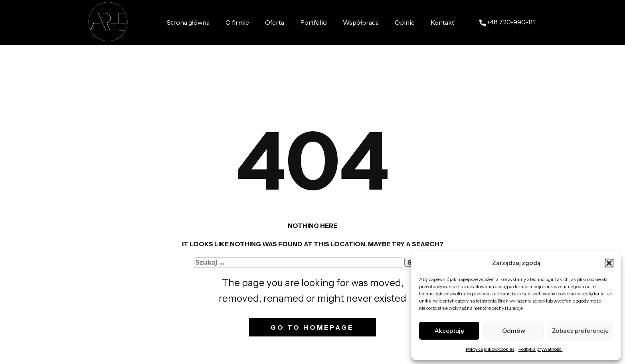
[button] (609, 263)
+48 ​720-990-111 (507, 22)
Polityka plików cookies (490, 349)
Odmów (514, 331)
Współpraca (361, 22)
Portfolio (313, 22)
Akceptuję (449, 331)
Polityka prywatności (541, 349)
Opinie (405, 22)
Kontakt (442, 22)
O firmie (237, 22)
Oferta (275, 22)
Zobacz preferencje (580, 331)
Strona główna (188, 22)
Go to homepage (312, 327)
